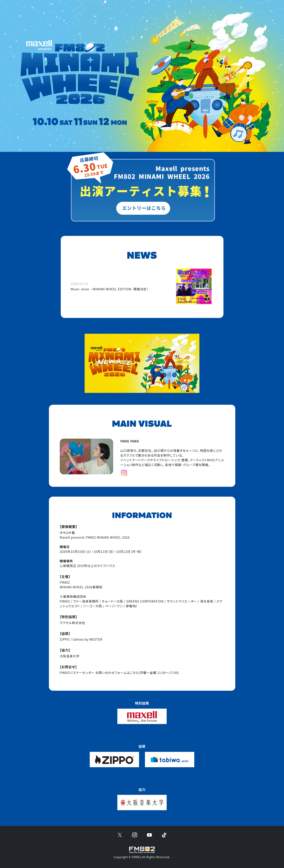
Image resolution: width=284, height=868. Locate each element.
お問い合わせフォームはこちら (117, 673)
